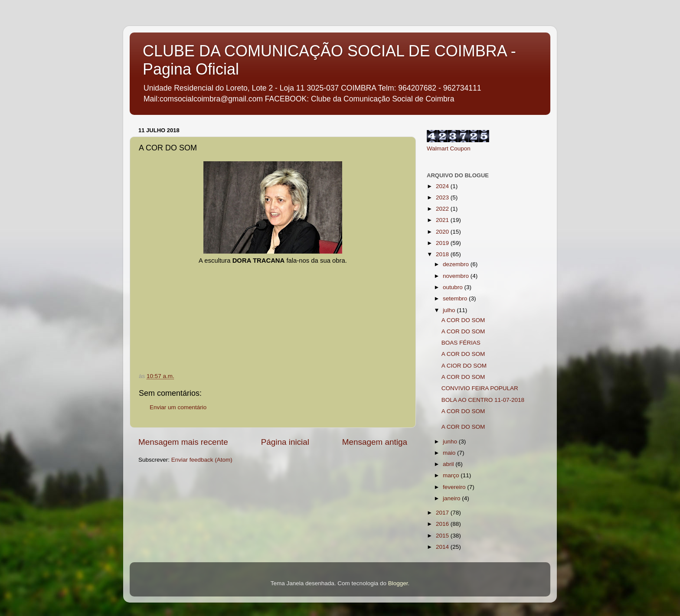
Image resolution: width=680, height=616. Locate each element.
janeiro (452, 498)
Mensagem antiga (375, 442)
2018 (443, 254)
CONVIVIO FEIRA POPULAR (480, 388)
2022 (443, 209)
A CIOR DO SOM (464, 366)
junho (451, 442)
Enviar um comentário (178, 407)
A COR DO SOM (463, 320)
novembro (457, 276)
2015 (443, 536)
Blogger (398, 583)
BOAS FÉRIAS (461, 343)
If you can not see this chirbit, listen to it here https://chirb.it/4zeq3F (280, 298)
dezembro (457, 264)
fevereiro (455, 487)
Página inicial (285, 442)
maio (450, 453)
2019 (443, 243)
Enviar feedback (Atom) (202, 460)
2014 (443, 547)
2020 (443, 232)
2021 (443, 220)
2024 (443, 186)
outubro (454, 287)
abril (449, 464)
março (452, 475)
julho (450, 310)
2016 (443, 524)
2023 (443, 197)
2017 (443, 513)
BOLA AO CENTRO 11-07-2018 (483, 400)
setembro (456, 298)
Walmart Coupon (449, 148)
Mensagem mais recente (183, 442)
